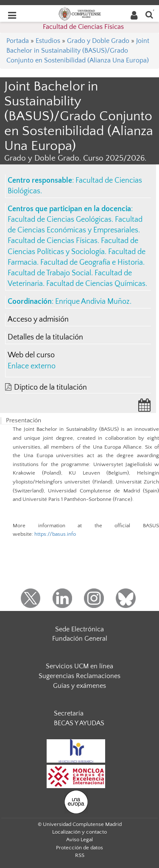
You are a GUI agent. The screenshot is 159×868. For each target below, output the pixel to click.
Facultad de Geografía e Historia (92, 263)
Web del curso (31, 355)
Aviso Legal (79, 840)
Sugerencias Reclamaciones (79, 676)
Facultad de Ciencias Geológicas (60, 220)
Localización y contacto (79, 832)
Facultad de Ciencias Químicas (96, 284)
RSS (80, 855)
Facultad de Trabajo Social (49, 273)
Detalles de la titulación (45, 337)
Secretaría (69, 713)
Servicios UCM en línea (79, 666)
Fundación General (80, 639)
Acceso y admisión (38, 319)
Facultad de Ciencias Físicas (83, 27)
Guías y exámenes (79, 686)
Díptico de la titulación (50, 387)
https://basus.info (55, 534)
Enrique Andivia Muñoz (92, 302)
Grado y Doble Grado (98, 41)
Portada (18, 41)
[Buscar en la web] (149, 14)
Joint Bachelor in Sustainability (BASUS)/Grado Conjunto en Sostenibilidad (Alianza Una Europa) (78, 51)
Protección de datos (79, 848)
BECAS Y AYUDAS (79, 723)
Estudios (48, 41)
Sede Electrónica (79, 629)
